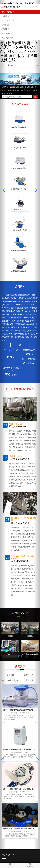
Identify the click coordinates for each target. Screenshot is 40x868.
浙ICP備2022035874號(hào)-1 (25, 832)
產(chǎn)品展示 (8, 20)
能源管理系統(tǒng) (21, 822)
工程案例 (6, 29)
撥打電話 (30, 865)
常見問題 (30, 592)
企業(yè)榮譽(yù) (9, 33)
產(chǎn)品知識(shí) (10, 592)
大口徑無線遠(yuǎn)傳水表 (11, 164)
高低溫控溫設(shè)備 (16, 824)
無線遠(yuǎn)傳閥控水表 (11, 145)
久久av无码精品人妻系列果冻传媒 (14, 861)
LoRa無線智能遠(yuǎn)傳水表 (15, 90)
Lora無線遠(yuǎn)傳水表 (11, 126)
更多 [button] (20, 257)
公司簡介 (6, 16)
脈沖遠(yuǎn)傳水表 (29, 164)
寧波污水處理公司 (25, 826)
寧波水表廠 (12, 822)
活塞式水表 (8, 93)
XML (15, 832)
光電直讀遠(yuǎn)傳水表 (11, 183)
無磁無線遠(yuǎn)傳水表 (29, 145)
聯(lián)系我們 (8, 38)
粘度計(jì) (11, 826)
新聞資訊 (6, 25)
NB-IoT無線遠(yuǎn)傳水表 (29, 126)
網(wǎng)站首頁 (8, 12)
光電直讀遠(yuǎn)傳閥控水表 (29, 183)
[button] (37, 21)
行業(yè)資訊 (30, 587)
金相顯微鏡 (17, 826)
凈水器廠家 (25, 824)
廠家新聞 (10, 587)
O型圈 (33, 826)
